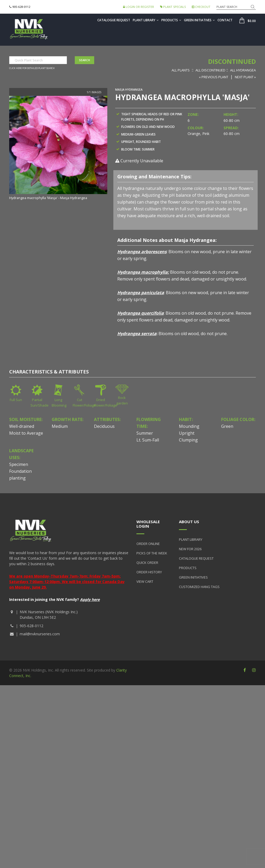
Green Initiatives (199, 20)
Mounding (189, 426)
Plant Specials (173, 7)
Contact (225, 20)
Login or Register (139, 7)
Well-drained (22, 426)
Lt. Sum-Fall (148, 440)
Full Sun (16, 400)
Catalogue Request (114, 20)
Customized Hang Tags (199, 587)
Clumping (188, 440)
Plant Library (146, 20)
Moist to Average (26, 433)
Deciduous (104, 426)
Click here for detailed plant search (32, 68)
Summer (145, 433)
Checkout (201, 7)
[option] (58, 148)
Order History (149, 572)
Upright (187, 433)
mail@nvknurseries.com (40, 634)
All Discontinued (210, 70)
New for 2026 (190, 549)
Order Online (148, 544)
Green (227, 426)
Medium (60, 426)
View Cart (145, 581)
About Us (189, 522)
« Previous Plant (214, 77)
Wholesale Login (148, 524)
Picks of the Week (152, 553)
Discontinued (232, 61)
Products (171, 20)
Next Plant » (245, 77)
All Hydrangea (243, 70)
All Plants (181, 70)
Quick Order (147, 563)
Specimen (19, 464)
